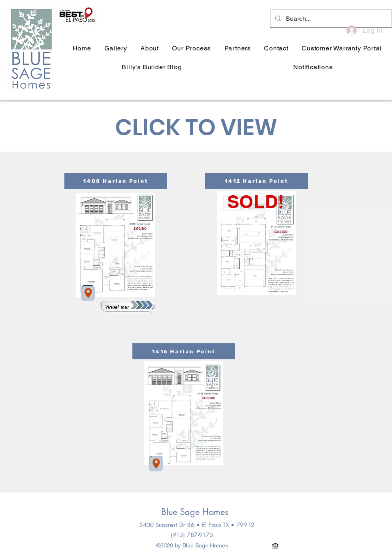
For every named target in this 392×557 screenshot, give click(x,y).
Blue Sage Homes (195, 512)
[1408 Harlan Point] (116, 181)
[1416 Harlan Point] (184, 351)
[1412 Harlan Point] (257, 181)
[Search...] (330, 19)
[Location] (88, 293)
